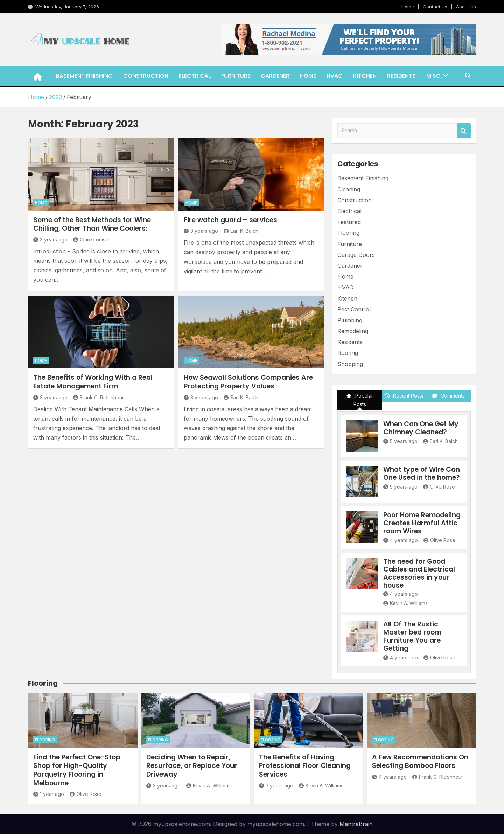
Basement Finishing (84, 76)
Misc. (434, 76)
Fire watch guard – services (230, 220)
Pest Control (354, 309)
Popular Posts (360, 400)
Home (408, 7)
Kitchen (365, 76)
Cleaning (349, 189)
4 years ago (401, 540)
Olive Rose (439, 487)
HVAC (335, 76)
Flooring (348, 233)
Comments (449, 396)
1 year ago (49, 794)
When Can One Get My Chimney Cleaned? (421, 428)
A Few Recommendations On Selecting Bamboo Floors (420, 762)
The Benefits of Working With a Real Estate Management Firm (93, 382)
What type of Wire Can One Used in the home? (422, 474)
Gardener (275, 76)
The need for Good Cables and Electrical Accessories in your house (419, 573)
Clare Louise (91, 240)
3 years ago (50, 240)
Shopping (350, 364)
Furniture (236, 76)
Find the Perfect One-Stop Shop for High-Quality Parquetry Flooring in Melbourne (77, 770)
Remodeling (353, 331)
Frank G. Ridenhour (99, 397)
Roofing (348, 353)
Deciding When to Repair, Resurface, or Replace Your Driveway (192, 766)
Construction (146, 76)
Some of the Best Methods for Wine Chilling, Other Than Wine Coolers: (92, 224)
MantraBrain (356, 824)
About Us (466, 7)
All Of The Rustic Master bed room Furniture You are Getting (412, 636)
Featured (349, 222)
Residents (401, 76)
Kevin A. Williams (405, 603)
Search (464, 131)
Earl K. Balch (241, 231)
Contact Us (435, 7)
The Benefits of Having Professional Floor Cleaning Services (305, 766)
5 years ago (400, 441)
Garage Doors (356, 255)
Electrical (195, 76)
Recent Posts (404, 396)
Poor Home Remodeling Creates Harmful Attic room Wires (422, 523)
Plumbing (350, 320)
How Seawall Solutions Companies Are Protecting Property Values (248, 382)
